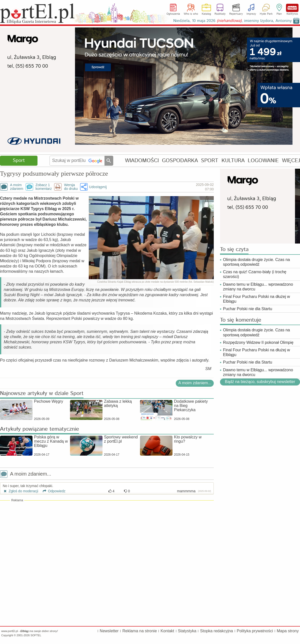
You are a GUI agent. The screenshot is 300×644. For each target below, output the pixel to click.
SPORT (210, 161)
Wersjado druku (71, 187)
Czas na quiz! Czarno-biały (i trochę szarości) (255, 274)
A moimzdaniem (17, 187)
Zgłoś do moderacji (20, 491)
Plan (279, 14)
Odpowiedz (52, 491)
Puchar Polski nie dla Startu (248, 309)
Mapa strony (288, 631)
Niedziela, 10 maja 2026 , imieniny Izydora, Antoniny (232, 21)
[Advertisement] (107, 539)
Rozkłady (220, 14)
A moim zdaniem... (195, 383)
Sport (19, 161)
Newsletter (109, 631)
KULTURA (233, 161)
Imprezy (251, 14)
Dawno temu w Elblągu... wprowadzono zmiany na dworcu (258, 287)
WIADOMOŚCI (142, 161)
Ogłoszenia (173, 14)
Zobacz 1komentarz (44, 187)
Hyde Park (266, 14)
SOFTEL (36, 635)
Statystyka (187, 631)
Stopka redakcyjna (216, 631)
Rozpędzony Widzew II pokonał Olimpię (258, 342)
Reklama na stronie (139, 631)
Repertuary (236, 14)
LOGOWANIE (263, 161)
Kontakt (167, 631)
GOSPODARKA (180, 161)
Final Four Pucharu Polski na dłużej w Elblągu (256, 299)
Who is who (191, 14)
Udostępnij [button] (98, 187)
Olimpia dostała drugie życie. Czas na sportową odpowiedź (256, 262)
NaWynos (292, 8)
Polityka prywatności (255, 631)
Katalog (206, 14)
